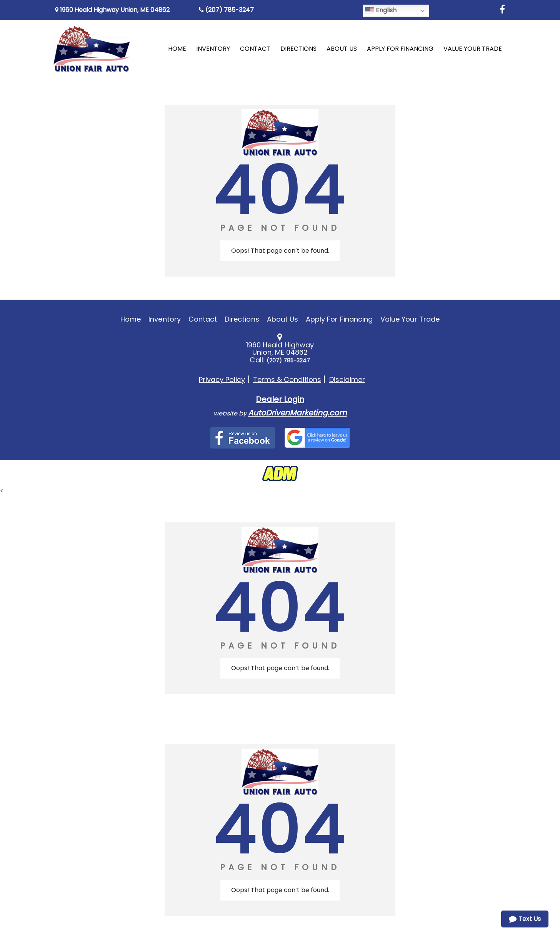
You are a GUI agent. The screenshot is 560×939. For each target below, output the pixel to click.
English (381, 11)
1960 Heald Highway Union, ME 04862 (112, 10)
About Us (282, 319)
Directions (242, 319)
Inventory (164, 319)
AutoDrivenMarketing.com (297, 413)
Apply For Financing (339, 319)
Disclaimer (347, 379)
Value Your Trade (410, 319)
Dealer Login (280, 399)
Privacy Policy (222, 379)
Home (131, 319)
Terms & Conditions (287, 379)
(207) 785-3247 (226, 10)
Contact (203, 319)
